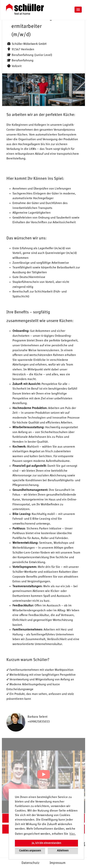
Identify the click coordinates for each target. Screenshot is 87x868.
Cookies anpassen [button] (30, 851)
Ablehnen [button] (63, 851)
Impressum (58, 863)
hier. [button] (73, 834)
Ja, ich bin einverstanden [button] (46, 843)
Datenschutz (30, 863)
